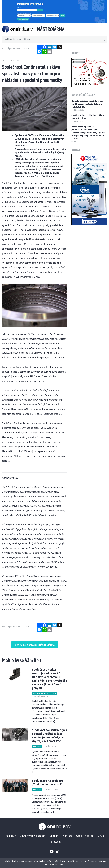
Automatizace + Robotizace (45, 693)
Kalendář (11, 836)
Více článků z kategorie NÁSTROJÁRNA (35, 645)
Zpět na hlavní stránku (18, 48)
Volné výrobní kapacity (33, 836)
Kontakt (67, 836)
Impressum (54, 842)
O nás (101, 836)
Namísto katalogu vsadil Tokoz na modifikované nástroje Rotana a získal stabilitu (87, 104)
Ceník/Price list (85, 836)
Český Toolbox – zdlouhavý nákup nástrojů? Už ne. (88, 117)
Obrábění (37, 746)
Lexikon (54, 836)
